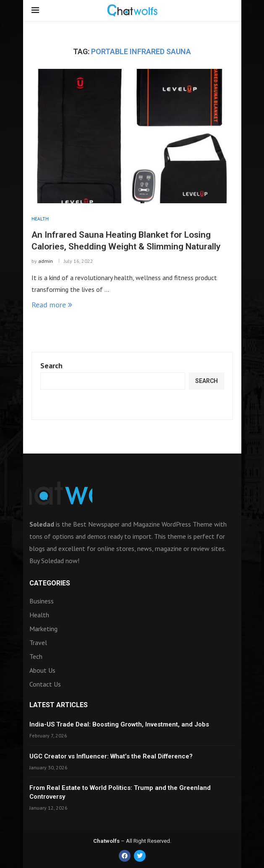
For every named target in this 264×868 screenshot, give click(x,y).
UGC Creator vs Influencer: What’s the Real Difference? (111, 756)
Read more (52, 305)
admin (46, 261)
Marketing (43, 629)
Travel (38, 642)
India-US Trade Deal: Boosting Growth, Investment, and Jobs (119, 724)
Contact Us (45, 684)
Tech (36, 656)
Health (39, 615)
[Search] (229, 11)
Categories (50, 583)
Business (42, 601)
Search (51, 366)
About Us (42, 670)
